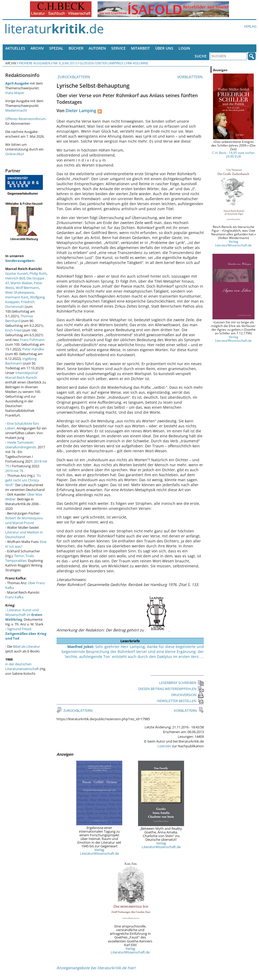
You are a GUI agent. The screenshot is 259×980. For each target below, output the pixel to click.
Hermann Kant (17, 297)
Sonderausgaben (20, 261)
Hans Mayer (15, 93)
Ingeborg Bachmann (21, 361)
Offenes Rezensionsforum (26, 119)
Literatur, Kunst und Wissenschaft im (24, 615)
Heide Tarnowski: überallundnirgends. (21, 445)
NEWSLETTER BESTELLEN (181, 701)
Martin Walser (21, 283)
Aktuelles (15, 48)
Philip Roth (38, 273)
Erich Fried (13, 330)
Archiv (37, 48)
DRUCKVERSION (187, 695)
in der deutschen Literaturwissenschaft (22, 666)
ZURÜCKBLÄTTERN (73, 77)
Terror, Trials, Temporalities (20, 558)
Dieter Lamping (81, 111)
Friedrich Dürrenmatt (20, 304)
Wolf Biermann (27, 288)
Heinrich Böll (15, 278)
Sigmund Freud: (26, 634)
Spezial (56, 48)
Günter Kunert (17, 273)
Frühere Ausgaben (35, 63)
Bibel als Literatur (26, 646)
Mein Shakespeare (20, 292)
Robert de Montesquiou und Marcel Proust (24, 520)
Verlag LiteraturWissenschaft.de (99, 852)
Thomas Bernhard (19, 318)
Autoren (97, 48)
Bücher (76, 48)
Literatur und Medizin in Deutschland (24, 535)
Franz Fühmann (32, 340)
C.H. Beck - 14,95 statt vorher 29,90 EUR (233, 154)
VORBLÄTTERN (191, 77)
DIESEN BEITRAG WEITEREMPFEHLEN (171, 689)
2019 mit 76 (14, 471)
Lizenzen (164, 746)
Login (184, 48)
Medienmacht (16, 110)
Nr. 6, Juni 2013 (65, 63)
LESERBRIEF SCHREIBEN (181, 683)
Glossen (87, 63)
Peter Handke (33, 349)
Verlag (250, 26)
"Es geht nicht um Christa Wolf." (23, 480)
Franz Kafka (14, 597)
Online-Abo (14, 154)
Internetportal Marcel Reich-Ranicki (21, 375)
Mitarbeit (140, 48)
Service (118, 48)
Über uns (164, 48)
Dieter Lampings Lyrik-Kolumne (122, 63)
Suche (201, 56)
